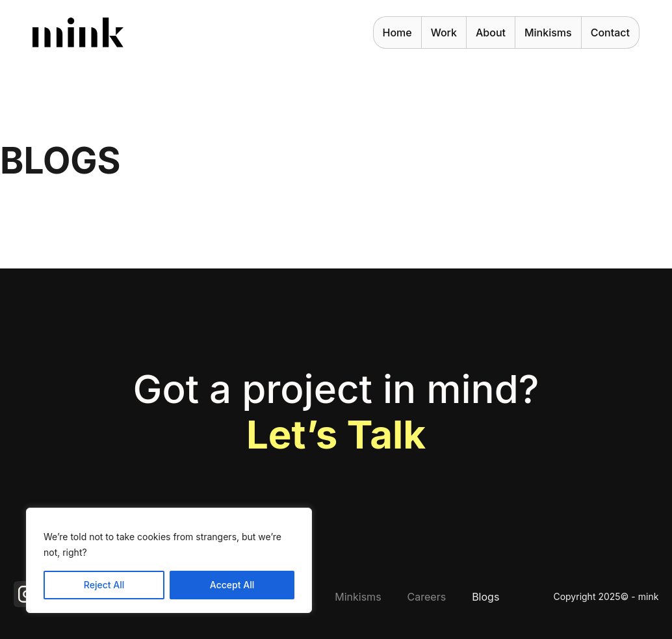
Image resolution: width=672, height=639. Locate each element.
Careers (427, 597)
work (444, 33)
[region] (169, 560)
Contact (610, 33)
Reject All (104, 585)
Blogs (485, 597)
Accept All (232, 585)
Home (397, 33)
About (491, 33)
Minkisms (548, 33)
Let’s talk (336, 434)
